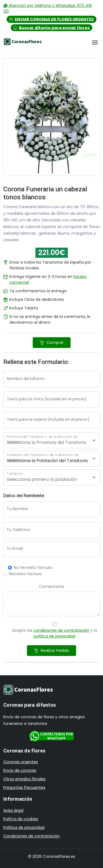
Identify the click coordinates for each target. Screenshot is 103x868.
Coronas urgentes (21, 762)
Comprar (52, 342)
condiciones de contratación (61, 630)
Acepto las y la (55, 633)
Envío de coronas (20, 770)
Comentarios (52, 586)
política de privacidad (55, 636)
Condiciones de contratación (31, 836)
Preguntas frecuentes (24, 787)
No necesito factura (33, 567)
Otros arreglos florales (24, 779)
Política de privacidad (24, 827)
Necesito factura (25, 574)
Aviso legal (13, 810)
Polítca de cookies (21, 819)
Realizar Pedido (51, 650)
